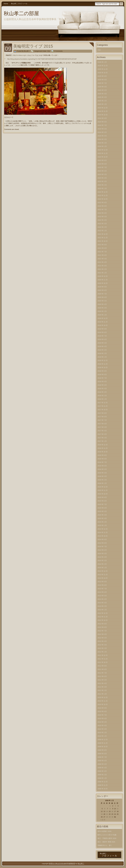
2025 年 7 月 (102, 83)
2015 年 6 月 (102, 508)
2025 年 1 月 (102, 104)
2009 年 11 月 (103, 743)
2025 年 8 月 (102, 80)
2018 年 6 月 (102, 382)
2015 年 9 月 (102, 497)
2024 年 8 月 (102, 122)
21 (107, 814)
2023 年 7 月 (102, 167)
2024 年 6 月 (102, 129)
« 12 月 (103, 820)
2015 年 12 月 (103, 487)
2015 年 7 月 (102, 504)
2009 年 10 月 (103, 747)
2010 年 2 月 (102, 733)
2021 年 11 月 (103, 238)
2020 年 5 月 (102, 301)
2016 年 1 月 (102, 483)
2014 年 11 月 (103, 532)
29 (110, 817)
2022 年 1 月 (102, 231)
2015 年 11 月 (103, 490)
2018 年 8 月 (102, 375)
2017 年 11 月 (103, 406)
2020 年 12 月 (103, 276)
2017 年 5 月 (102, 427)
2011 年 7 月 (102, 673)
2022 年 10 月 (103, 199)
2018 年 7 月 (102, 378)
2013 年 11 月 (103, 575)
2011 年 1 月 (102, 694)
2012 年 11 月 (103, 617)
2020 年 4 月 (102, 304)
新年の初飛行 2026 (104, 831)
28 (107, 817)
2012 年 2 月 (102, 648)
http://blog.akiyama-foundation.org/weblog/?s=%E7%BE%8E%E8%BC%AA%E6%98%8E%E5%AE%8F (42, 59)
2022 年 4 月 (102, 220)
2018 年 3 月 (102, 392)
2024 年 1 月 (102, 146)
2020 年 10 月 (103, 283)
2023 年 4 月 (102, 178)
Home (6, 4)
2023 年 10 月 (103, 157)
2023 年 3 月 (102, 181)
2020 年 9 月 (102, 287)
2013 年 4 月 (102, 599)
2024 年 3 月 (102, 139)
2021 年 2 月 (102, 269)
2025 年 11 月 (103, 69)
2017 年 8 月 (102, 417)
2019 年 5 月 (102, 343)
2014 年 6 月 (102, 550)
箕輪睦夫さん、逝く (105, 845)
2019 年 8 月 (102, 332)
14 (107, 811)
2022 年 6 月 (102, 213)
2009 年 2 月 (102, 775)
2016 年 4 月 (102, 473)
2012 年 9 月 (102, 624)
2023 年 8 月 (102, 164)
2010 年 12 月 (103, 697)
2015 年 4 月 (102, 515)
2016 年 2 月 (102, 480)
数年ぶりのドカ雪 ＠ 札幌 (107, 835)
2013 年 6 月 (102, 592)
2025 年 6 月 (102, 87)
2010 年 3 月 (102, 729)
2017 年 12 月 (103, 403)
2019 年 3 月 (102, 350)
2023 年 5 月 (102, 174)
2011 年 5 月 (102, 680)
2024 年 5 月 (102, 132)
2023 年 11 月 (103, 153)
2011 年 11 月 (103, 659)
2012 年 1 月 (102, 652)
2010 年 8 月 (102, 711)
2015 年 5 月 (102, 511)
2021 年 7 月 (102, 252)
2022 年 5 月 (102, 217)
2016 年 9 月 (102, 455)
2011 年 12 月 (103, 655)
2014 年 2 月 (102, 564)
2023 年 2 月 (102, 185)
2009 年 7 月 (102, 757)
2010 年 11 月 (103, 701)
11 (118, 809)
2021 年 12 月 (103, 234)
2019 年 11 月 (103, 322)
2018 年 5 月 (102, 385)
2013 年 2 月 (102, 606)
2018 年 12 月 (103, 360)
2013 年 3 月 (102, 603)
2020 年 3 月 (102, 308)
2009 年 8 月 (102, 754)
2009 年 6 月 (102, 761)
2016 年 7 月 (102, 462)
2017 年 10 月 (103, 410)
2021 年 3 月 (102, 266)
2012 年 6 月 (102, 634)
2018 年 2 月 (102, 396)
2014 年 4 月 (102, 557)
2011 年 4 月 (102, 683)
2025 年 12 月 (103, 66)
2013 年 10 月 (103, 578)
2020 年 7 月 (102, 294)
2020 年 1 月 (102, 315)
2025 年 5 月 (102, 90)
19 (102, 814)
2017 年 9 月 (102, 413)
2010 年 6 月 (102, 719)
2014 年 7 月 (102, 547)
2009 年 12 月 (103, 740)
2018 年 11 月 (103, 364)
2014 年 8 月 (102, 543)
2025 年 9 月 (102, 76)
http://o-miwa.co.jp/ (20, 55)
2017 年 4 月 (102, 431)
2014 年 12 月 (103, 529)
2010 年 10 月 (103, 704)
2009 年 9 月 (102, 750)
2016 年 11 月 (103, 448)
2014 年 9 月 (102, 539)
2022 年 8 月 (102, 206)
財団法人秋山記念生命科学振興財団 (62, 864)
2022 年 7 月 (102, 210)
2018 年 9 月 (102, 371)
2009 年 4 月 (102, 768)
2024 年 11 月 (103, 111)
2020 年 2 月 (102, 311)
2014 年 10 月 (103, 536)
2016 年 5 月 (102, 469)
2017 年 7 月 (102, 420)
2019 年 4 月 (102, 346)
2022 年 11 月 (103, 196)
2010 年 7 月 (102, 715)
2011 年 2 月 (102, 690)
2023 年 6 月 (102, 171)
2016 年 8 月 (102, 459)
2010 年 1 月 (102, 736)
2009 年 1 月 (102, 778)
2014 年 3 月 (102, 561)
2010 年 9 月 (102, 708)
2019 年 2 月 (102, 353)
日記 (49, 51)
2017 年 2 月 (102, 438)
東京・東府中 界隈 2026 (106, 842)
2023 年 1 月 (102, 188)
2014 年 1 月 (102, 568)
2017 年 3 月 (102, 434)
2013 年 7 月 (102, 589)
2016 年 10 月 (103, 452)
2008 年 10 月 (103, 789)
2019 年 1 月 (102, 357)
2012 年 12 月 (103, 613)
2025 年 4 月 (102, 94)
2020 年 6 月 (102, 297)
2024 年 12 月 (103, 108)
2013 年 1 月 (102, 610)
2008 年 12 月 (103, 782)
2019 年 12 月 (103, 318)
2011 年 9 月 (102, 666)
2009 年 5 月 (102, 764)
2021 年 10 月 (103, 241)
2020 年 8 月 (102, 290)
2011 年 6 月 (102, 676)
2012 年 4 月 (102, 641)
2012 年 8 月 (102, 627)
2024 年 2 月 (102, 143)
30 (112, 817)
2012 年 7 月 (102, 631)
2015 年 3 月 (102, 518)
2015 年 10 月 (103, 494)
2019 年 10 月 (103, 325)
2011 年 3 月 (102, 687)
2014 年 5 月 (102, 554)
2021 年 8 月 (102, 248)
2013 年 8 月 (102, 585)
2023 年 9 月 (102, 160)
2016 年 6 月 (102, 466)
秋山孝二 (81, 864)
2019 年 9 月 (102, 329)
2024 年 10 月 (103, 115)
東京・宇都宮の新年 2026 (107, 838)
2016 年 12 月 (103, 445)
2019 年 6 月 (102, 339)
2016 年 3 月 (102, 476)
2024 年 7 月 (102, 125)
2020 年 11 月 (103, 280)
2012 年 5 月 (102, 638)
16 (112, 811)
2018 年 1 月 (102, 399)
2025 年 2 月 (102, 101)
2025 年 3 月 (102, 97)
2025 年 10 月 (103, 73)
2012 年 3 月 (102, 645)
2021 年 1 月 (102, 273)
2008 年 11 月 (103, 785)
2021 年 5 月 (102, 259)
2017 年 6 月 (102, 424)
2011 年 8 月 (102, 669)
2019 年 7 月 (102, 336)
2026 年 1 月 (102, 62)
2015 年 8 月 (102, 501)
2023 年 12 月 (103, 150)
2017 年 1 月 (102, 441)
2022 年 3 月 (102, 224)
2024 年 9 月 (102, 118)
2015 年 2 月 (102, 522)
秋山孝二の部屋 (21, 13)
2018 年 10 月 (103, 367)
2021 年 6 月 (102, 255)
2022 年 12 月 (103, 192)
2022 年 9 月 (102, 203)
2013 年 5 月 (102, 596)
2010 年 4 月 (102, 726)
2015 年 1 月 (102, 525)
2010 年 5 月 (102, 722)
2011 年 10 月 (103, 662)
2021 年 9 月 (102, 245)
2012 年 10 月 (103, 620)
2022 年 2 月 (102, 227)
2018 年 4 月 (102, 389)
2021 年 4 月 (102, 262)
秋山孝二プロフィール (19, 4)
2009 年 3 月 (102, 771)
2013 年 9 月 (102, 582)
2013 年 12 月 (103, 571)
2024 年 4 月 (102, 136)
